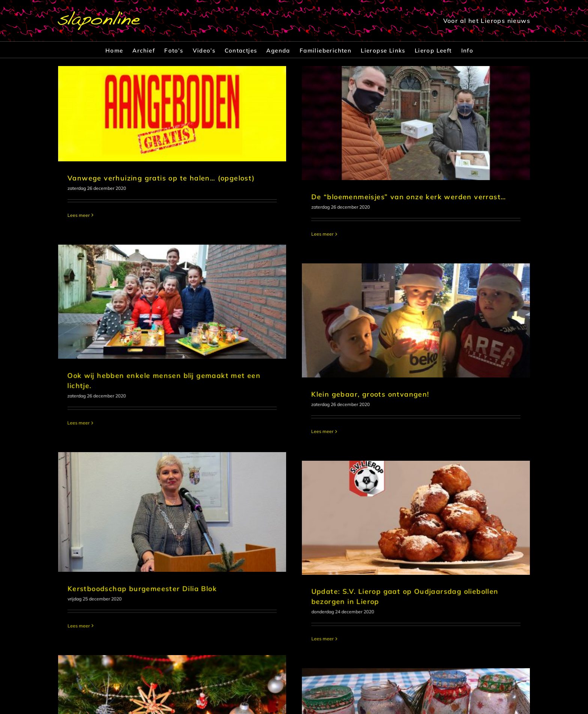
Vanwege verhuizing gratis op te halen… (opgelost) (161, 178)
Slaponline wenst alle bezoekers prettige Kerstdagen (164, 638)
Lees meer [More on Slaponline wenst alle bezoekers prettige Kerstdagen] (79, 676)
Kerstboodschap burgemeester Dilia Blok (220, 476)
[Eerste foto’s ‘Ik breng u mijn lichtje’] (371, 588)
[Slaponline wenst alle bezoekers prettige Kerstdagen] (172, 567)
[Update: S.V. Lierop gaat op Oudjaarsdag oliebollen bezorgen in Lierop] (449, 401)
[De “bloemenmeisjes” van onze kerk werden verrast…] (371, 123)
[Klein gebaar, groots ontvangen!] (293, 298)
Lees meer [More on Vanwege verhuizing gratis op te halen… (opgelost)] (79, 215)
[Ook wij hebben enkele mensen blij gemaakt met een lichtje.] (328, 212)
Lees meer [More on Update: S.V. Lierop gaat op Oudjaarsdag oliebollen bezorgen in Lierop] (356, 522)
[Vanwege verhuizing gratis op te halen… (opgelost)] (172, 114)
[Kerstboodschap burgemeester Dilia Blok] (250, 400)
